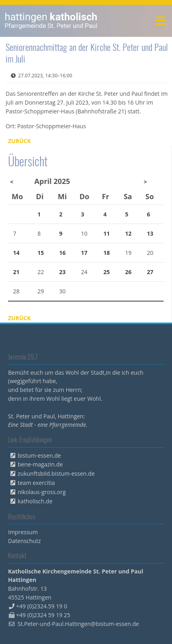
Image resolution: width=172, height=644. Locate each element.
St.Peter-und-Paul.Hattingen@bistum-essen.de (78, 624)
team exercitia (36, 483)
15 (41, 253)
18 (106, 253)
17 (84, 253)
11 (106, 233)
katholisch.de (35, 501)
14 (16, 253)
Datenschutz (24, 541)
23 (62, 272)
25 (106, 272)
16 (62, 253)
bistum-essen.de (39, 455)
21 (16, 272)
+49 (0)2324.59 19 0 (42, 606)
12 (128, 233)
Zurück (19, 141)
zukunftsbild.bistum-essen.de (56, 473)
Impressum (23, 532)
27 (150, 272)
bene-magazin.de (40, 464)
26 (128, 272)
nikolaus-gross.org (42, 492)
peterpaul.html (51, 21)
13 (150, 233)
